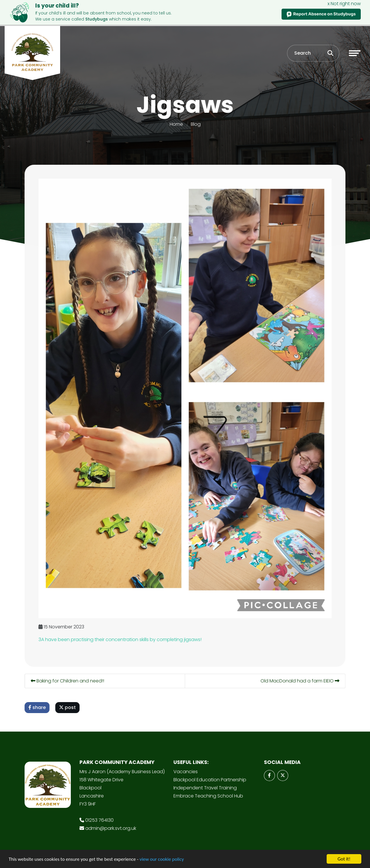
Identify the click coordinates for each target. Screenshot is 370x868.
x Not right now (344, 4)
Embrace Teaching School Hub (208, 796)
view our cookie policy (162, 859)
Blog (196, 124)
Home (176, 124)
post (68, 707)
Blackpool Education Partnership (210, 780)
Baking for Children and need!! (68, 681)
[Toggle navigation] (355, 53)
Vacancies (186, 772)
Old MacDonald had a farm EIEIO (301, 681)
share (38, 707)
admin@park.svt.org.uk (111, 828)
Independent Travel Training (205, 788)
